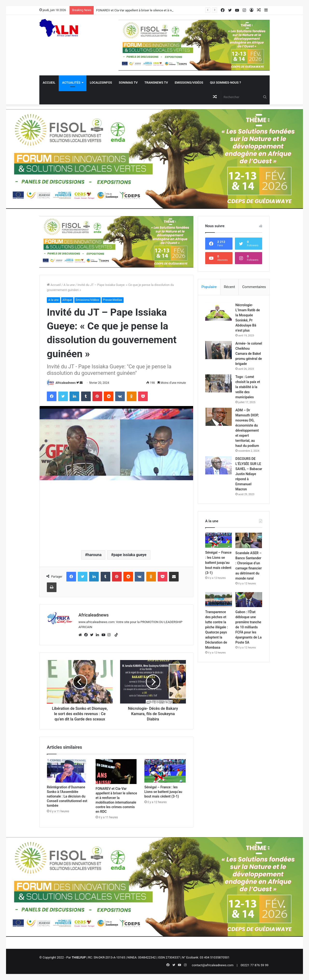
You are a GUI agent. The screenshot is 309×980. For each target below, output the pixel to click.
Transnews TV (156, 83)
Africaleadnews (66, 383)
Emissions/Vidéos (189, 83)
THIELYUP (79, 957)
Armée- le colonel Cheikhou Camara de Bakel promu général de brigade (249, 354)
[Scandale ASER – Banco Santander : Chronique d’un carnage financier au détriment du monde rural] (249, 540)
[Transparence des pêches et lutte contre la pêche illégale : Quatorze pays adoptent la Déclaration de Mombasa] (219, 600)
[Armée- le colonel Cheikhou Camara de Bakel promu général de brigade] (218, 350)
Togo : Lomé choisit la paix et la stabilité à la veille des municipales (248, 387)
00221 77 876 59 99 (255, 965)
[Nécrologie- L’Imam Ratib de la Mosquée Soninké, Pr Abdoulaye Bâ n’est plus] (218, 312)
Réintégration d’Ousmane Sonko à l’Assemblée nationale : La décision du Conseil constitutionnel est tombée (67, 796)
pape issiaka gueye (130, 555)
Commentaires (254, 287)
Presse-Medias (113, 300)
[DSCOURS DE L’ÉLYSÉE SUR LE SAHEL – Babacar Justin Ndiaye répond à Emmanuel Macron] (218, 465)
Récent (229, 287)
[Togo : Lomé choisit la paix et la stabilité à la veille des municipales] (218, 383)
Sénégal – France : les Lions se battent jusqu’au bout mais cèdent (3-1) (163, 792)
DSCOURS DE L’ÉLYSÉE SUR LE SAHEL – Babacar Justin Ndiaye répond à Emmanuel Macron (249, 474)
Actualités (71, 83)
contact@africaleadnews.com (213, 965)
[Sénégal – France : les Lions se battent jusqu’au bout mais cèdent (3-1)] (165, 771)
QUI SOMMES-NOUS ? (225, 83)
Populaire (209, 287)
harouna (95, 555)
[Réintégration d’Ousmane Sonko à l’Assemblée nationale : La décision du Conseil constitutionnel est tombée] (68, 771)
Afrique (67, 300)
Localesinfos (101, 83)
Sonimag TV (128, 83)
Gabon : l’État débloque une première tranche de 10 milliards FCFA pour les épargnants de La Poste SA (248, 627)
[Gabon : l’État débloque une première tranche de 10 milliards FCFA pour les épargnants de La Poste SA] (249, 600)
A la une (69, 285)
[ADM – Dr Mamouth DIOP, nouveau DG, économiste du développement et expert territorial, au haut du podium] (218, 417)
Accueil (49, 83)
